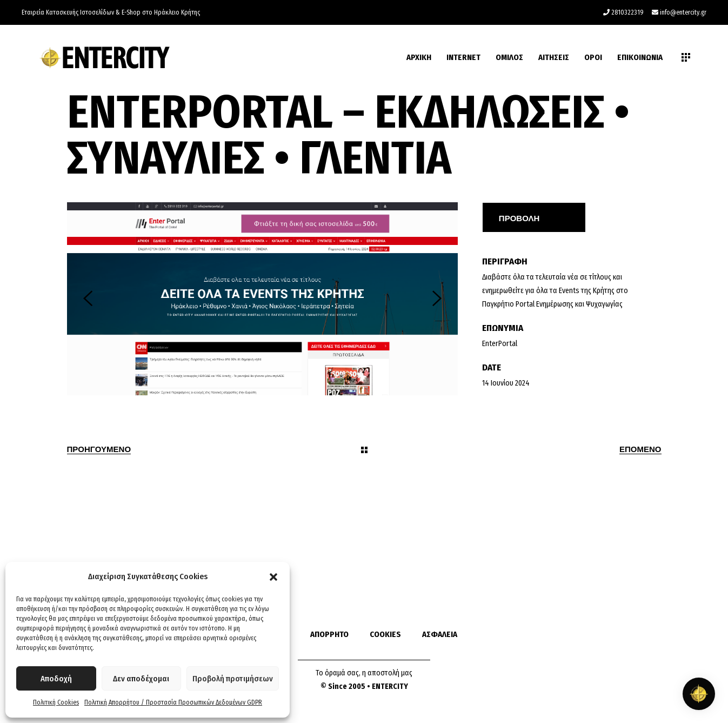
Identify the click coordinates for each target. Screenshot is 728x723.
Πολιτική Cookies (56, 702)
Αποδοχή (56, 679)
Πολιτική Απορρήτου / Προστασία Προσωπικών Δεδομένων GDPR (173, 702)
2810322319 (627, 12)
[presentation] (88, 299)
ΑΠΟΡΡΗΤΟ (329, 634)
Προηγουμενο (99, 449)
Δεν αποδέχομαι (141, 679)
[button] (273, 577)
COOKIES (385, 634)
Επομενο (640, 449)
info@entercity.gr (683, 12)
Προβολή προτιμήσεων (233, 679)
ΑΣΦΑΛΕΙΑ (440, 634)
